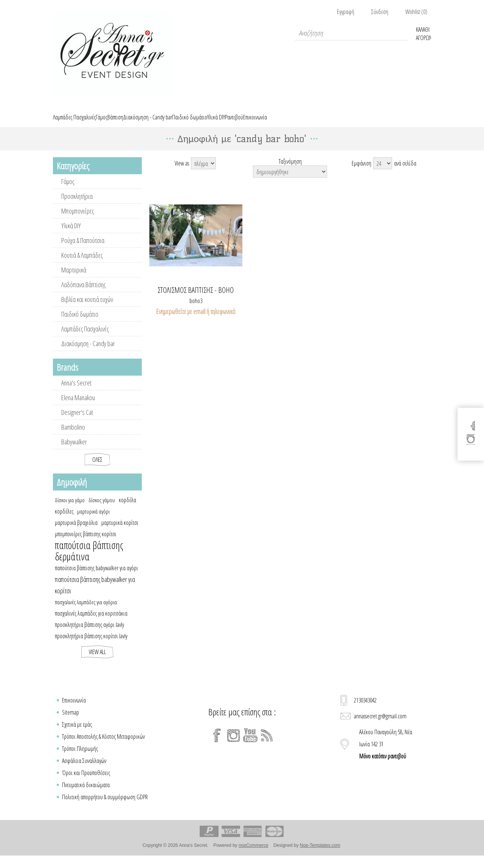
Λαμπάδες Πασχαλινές (85, 337)
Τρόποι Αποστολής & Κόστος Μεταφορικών (103, 745)
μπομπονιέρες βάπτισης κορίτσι (86, 543)
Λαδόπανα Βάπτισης (83, 293)
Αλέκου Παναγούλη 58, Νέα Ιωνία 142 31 (386, 753)
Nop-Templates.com (320, 854)
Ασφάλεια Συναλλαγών (84, 769)
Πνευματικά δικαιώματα (86, 794)
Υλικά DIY (71, 234)
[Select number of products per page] (383, 172)
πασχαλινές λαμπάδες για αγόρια (86, 611)
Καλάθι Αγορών (423, 33)
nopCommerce (254, 854)
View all (97, 661)
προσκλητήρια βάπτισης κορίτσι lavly (91, 645)
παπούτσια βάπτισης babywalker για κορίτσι (95, 594)
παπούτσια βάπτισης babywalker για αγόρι (96, 577)
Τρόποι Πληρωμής (80, 757)
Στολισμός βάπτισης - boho (196, 299)
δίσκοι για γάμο (70, 509)
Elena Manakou (78, 406)
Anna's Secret (76, 391)
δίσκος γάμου (102, 509)
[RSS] (267, 744)
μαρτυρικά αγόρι (93, 520)
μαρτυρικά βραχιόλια (76, 531)
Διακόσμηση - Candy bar (88, 352)
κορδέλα (127, 509)
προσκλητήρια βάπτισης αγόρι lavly (89, 633)
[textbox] (352, 33)
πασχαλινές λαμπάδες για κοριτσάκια (91, 622)
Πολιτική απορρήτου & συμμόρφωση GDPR (105, 806)
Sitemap (71, 721)
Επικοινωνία (74, 709)
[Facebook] (217, 744)
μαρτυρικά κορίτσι (120, 531)
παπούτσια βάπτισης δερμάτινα (89, 560)
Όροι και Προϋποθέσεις (86, 781)
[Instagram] (234, 744)
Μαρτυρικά (74, 279)
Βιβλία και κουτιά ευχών (87, 308)
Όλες (97, 468)
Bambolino (73, 436)
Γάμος (68, 190)
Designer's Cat (77, 421)
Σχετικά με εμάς (77, 733)
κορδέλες (64, 520)
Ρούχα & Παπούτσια (83, 249)
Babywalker (74, 450)
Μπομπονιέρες (78, 220)
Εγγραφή (346, 12)
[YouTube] (250, 744)
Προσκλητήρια (77, 205)
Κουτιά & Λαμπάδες (82, 264)
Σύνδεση (380, 12)
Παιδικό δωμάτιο (80, 323)
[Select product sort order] (290, 180)
